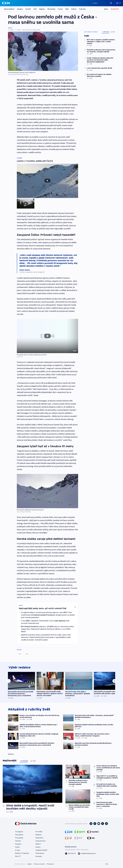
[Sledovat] (115, 9)
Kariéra (38, 847)
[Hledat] (111, 3)
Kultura (74, 9)
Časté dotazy (40, 853)
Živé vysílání (19, 834)
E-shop (17, 850)
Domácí (28, 9)
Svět (35, 9)
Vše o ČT (18, 856)
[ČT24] (6, 3)
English (30, 864)
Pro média (39, 831)
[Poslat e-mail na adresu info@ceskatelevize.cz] (87, 853)
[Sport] (106, 9)
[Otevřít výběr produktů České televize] (119, 3)
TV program (19, 831)
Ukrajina (20, 9)
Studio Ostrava (40, 841)
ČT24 (27, 653)
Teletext (18, 841)
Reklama (38, 834)
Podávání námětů (41, 850)
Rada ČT (38, 844)
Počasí (60, 9)
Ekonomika (51, 9)
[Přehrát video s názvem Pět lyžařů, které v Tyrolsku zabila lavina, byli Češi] (47, 335)
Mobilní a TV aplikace (22, 853)
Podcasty (82, 9)
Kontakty (39, 856)
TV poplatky (19, 837)
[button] (47, 335)
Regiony (42, 9)
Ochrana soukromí (39, 864)
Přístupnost (50, 864)
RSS (107, 864)
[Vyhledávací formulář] (103, 3)
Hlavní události (9, 9)
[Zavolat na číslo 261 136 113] (70, 853)
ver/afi (10, 28)
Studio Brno (39, 837)
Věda (67, 9)
